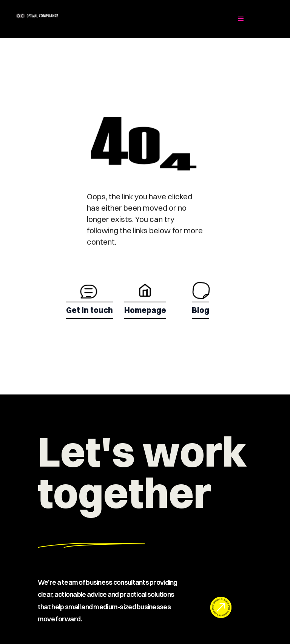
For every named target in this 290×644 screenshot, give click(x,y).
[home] (65, 16)
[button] (241, 19)
